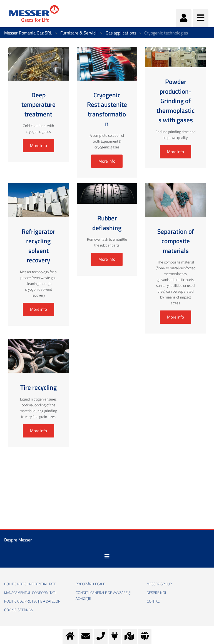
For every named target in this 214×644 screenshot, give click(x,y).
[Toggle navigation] (107, 556)
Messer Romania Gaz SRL (28, 33)
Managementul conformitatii (30, 593)
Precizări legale (90, 584)
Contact (154, 601)
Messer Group (159, 584)
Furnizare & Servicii (79, 33)
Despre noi (156, 593)
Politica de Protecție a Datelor (32, 601)
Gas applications (121, 33)
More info (38, 146)
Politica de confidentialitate (30, 584)
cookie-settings (18, 610)
